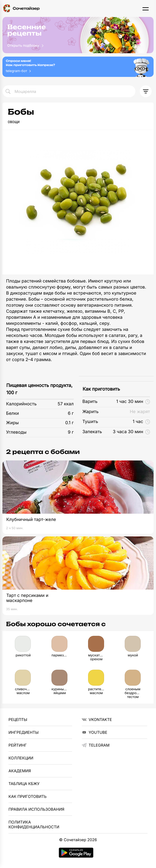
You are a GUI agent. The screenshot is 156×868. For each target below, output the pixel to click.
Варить (90, 402)
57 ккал (66, 404)
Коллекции (21, 758)
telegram (96, 745)
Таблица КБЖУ (24, 784)
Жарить (91, 412)
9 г (71, 432)
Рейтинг (18, 745)
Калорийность (21, 404)
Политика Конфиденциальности (34, 824)
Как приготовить (101, 389)
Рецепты (18, 720)
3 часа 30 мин (131, 432)
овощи (14, 122)
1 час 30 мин (133, 402)
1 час (141, 422)
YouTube (94, 732)
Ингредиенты (24, 732)
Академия (20, 771)
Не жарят (140, 412)
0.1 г (70, 423)
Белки (12, 413)
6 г (71, 413)
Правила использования (36, 809)
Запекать (92, 432)
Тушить (90, 422)
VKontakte (97, 720)
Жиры (12, 423)
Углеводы (16, 432)
